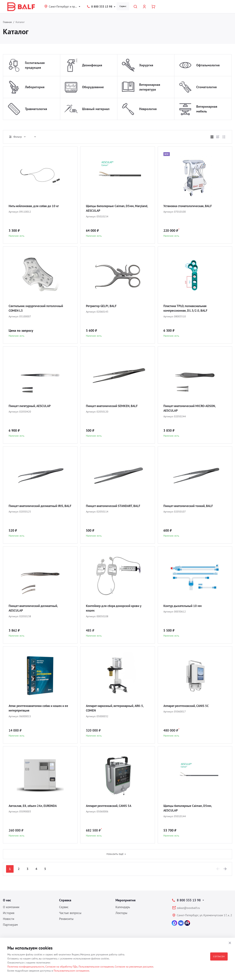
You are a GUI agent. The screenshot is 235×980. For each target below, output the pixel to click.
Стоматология (206, 87)
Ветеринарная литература (150, 87)
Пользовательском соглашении (71, 971)
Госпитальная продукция (35, 65)
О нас (7, 900)
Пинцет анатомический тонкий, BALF (191, 506)
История (9, 913)
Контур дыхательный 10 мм (184, 606)
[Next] (225, 869)
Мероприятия (125, 900)
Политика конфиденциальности (26, 967)
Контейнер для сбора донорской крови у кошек (116, 608)
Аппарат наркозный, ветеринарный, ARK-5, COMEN (116, 708)
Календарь (123, 907)
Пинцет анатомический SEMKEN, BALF (114, 406)
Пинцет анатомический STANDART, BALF (115, 506)
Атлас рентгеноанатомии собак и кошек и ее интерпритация (39, 708)
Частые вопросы (70, 913)
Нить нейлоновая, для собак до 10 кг (36, 206)
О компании (11, 907)
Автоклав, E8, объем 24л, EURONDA (35, 806)
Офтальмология (208, 65)
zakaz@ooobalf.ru (188, 908)
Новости (9, 919)
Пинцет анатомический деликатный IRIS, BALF (39, 508)
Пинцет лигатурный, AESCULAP (31, 406)
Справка (65, 900)
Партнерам (10, 925)
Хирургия (146, 65)
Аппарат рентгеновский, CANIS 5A (111, 806)
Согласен (219, 956)
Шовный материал (96, 109)
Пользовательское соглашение (96, 967)
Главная (7, 22)
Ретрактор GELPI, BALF (102, 306)
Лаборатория (35, 87)
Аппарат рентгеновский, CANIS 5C (188, 706)
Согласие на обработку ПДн (61, 967)
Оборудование (93, 87)
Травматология (36, 109)
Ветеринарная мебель (207, 109)
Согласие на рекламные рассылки (134, 967)
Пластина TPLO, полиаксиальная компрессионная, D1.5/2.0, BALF (187, 308)
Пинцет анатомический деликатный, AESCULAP (35, 608)
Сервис (123, 6)
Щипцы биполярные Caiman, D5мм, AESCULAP (190, 808)
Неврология (148, 109)
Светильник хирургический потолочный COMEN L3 (38, 308)
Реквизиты (66, 919)
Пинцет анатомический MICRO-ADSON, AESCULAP (192, 408)
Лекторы (121, 913)
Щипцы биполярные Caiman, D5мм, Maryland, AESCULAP (112, 208)
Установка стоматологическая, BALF (190, 206)
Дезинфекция (92, 65)
